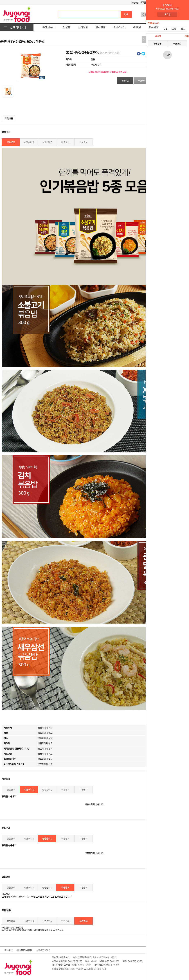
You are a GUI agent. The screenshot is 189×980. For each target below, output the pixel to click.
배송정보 (65, 142)
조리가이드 (119, 27)
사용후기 (29, 142)
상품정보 (11, 142)
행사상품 (100, 27)
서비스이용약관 (43, 950)
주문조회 (177, 44)
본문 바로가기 (0, 0)
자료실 (137, 27)
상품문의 (47, 142)
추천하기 (142, 81)
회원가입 (135, 3)
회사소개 (8, 950)
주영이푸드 (49, 27)
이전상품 (9, 118)
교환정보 (84, 142)
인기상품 (83, 27)
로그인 (167, 14)
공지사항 (153, 27)
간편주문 (157, 44)
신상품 (66, 27)
